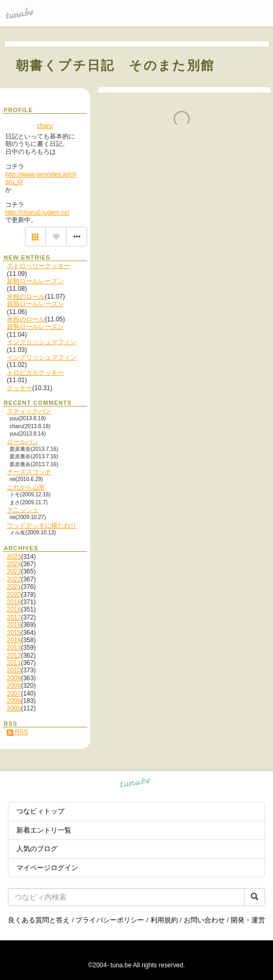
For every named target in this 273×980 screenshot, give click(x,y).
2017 (14, 617)
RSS (17, 732)
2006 (14, 701)
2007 (14, 694)
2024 (14, 564)
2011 (14, 663)
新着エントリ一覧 (44, 830)
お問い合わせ (204, 920)
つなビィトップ (40, 811)
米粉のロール (26, 297)
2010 (14, 670)
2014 (14, 640)
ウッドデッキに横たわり (42, 525)
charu (45, 126)
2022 (14, 579)
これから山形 (26, 487)
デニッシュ (23, 510)
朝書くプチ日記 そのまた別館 (115, 65)
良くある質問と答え (39, 920)
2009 (14, 678)
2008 (14, 686)
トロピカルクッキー (35, 373)
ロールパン (23, 442)
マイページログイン (47, 868)
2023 (14, 571)
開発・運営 (248, 920)
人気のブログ (37, 849)
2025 (14, 557)
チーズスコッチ (29, 472)
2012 (14, 655)
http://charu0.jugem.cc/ (37, 212)
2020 (14, 595)
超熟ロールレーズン (35, 281)
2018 (14, 609)
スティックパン (29, 411)
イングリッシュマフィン (42, 342)
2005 (14, 708)
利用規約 (164, 920)
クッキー (20, 388)
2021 (14, 587)
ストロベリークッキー (39, 266)
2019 (14, 602)
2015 (14, 633)
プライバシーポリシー (110, 920)
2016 (14, 625)
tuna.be (135, 784)
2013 (14, 648)
